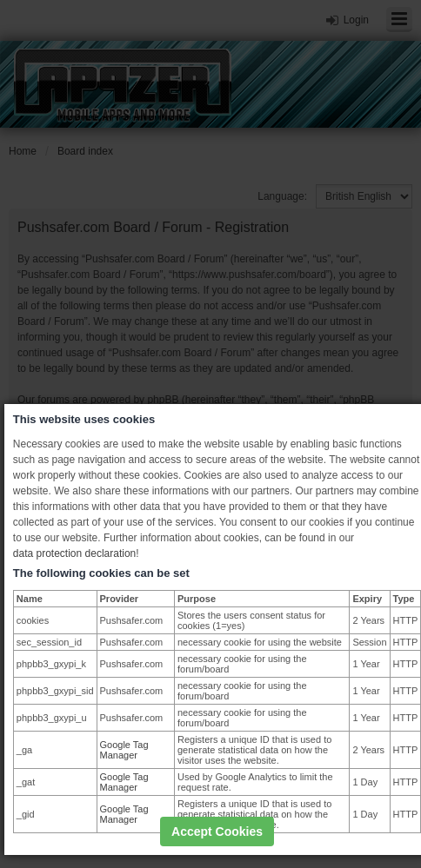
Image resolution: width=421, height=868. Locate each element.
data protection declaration (74, 553)
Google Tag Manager (124, 750)
